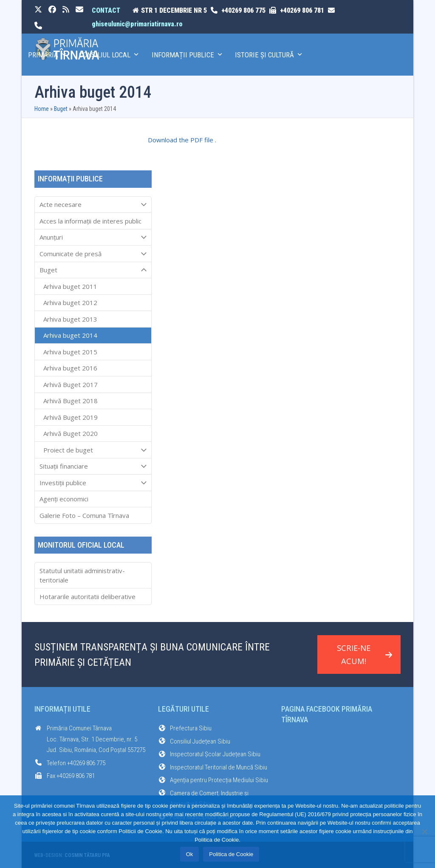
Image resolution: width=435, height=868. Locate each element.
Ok (190, 854)
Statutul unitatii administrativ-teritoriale (82, 575)
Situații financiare (93, 467)
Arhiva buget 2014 (70, 335)
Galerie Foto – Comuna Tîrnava (84, 515)
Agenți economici (64, 499)
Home (42, 109)
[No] (424, 831)
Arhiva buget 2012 (70, 303)
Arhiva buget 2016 (70, 368)
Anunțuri (93, 237)
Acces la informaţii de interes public (90, 221)
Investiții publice (93, 483)
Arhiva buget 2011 (70, 286)
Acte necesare (93, 205)
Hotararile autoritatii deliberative (88, 597)
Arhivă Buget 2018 (71, 401)
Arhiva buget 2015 (70, 352)
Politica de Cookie (231, 854)
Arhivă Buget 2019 (71, 417)
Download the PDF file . (182, 140)
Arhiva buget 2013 (70, 319)
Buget (61, 109)
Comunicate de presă (93, 254)
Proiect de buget (93, 450)
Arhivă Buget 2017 (71, 385)
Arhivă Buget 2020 (71, 433)
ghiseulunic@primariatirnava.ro (137, 24)
